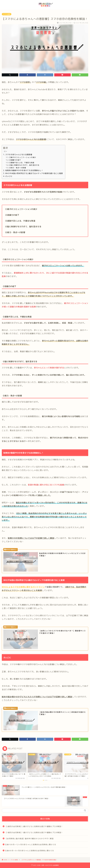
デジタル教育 (7, 14)
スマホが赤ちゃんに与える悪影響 (19, 155)
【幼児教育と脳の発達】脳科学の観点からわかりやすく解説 (29, 839)
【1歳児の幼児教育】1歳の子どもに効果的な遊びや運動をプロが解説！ (34, 832)
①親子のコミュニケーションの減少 (23, 157)
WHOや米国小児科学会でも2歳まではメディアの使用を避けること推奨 (34, 173)
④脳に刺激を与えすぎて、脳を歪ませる (24, 165)
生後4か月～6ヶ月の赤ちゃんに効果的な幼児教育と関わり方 (30, 851)
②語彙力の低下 (15, 160)
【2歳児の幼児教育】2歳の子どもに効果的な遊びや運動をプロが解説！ (34, 826)
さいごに (9, 176)
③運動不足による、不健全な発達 (22, 163)
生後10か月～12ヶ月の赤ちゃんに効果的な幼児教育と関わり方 (31, 844)
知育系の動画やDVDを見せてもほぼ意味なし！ (24, 170)
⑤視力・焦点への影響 (18, 168)
